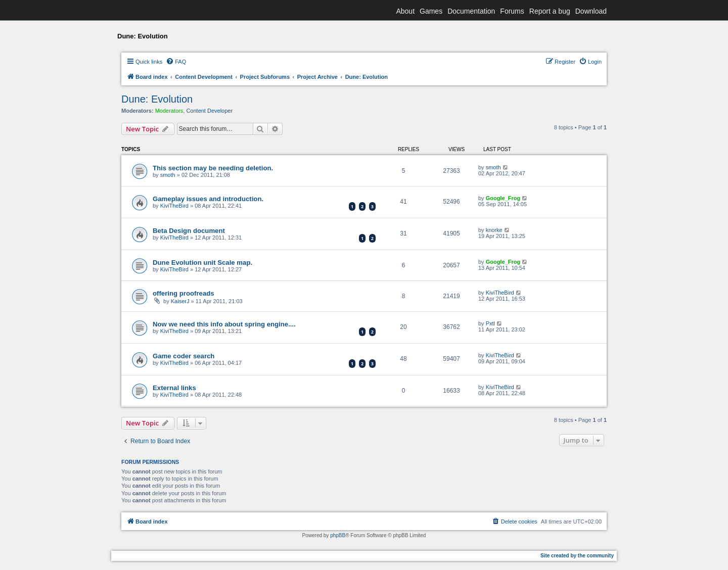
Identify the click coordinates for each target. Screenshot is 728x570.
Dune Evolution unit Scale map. (202, 263)
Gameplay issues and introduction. (208, 199)
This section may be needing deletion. (213, 168)
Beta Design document (189, 231)
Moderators (169, 111)
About (405, 11)
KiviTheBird (174, 206)
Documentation (471, 11)
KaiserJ (180, 301)
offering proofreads (184, 293)
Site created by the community (577, 556)
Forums (512, 11)
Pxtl (490, 323)
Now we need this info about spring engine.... (224, 324)
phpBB (338, 535)
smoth (168, 175)
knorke (494, 230)
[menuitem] (176, 62)
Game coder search (184, 356)
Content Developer (209, 111)
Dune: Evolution (157, 99)
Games (431, 11)
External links (174, 388)
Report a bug (550, 11)
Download (591, 11)
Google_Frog (503, 198)
